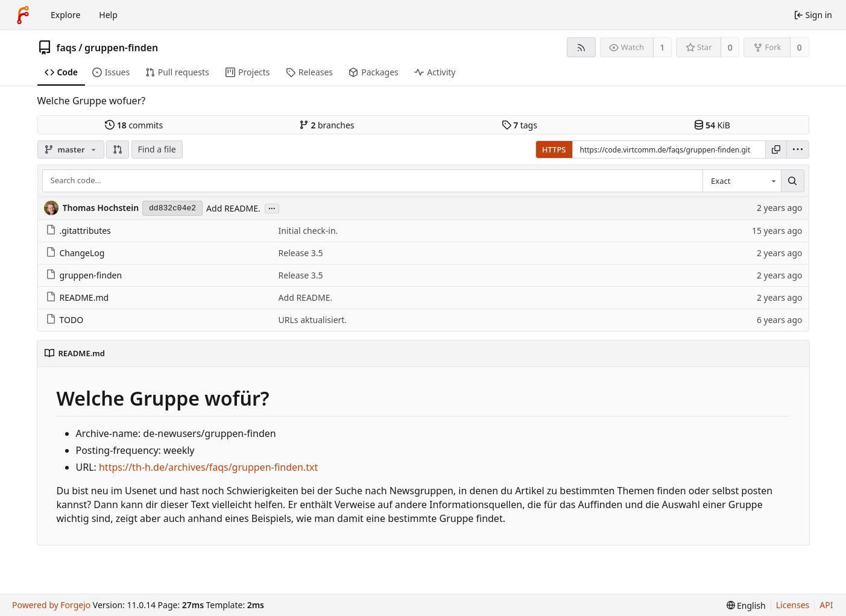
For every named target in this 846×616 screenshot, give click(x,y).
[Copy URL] (776, 149)
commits (134, 125)
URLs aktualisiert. (313, 320)
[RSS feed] (581, 47)
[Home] (23, 15)
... (272, 208)
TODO (65, 320)
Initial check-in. (308, 231)
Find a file (157, 149)
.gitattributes (78, 231)
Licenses (793, 605)
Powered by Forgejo (51, 605)
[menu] (798, 149)
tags (519, 125)
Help (108, 15)
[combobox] (742, 181)
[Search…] (792, 181)
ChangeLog (75, 253)
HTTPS (554, 149)
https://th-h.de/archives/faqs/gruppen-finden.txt (208, 467)
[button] (118, 149)
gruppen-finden (121, 48)
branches (327, 125)
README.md (77, 297)
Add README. (233, 208)
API (826, 605)
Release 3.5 (301, 253)
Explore (65, 15)
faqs (67, 48)
